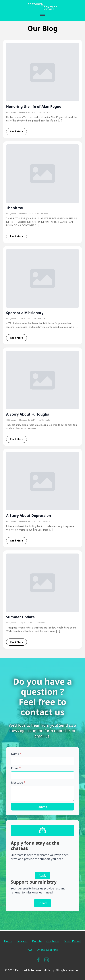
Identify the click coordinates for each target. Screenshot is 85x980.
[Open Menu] (42, 16)
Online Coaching (47, 950)
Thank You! (16, 208)
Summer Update (20, 617)
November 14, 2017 (27, 521)
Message (18, 782)
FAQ (29, 950)
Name (16, 754)
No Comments (45, 112)
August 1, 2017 (26, 623)
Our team (53, 941)
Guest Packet (72, 941)
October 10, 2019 (27, 214)
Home (8, 941)
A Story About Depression (29, 516)
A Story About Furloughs (28, 414)
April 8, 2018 (25, 319)
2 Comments (40, 623)
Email (16, 768)
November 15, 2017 (27, 420)
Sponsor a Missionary (25, 313)
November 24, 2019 (28, 112)
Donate (37, 941)
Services (22, 941)
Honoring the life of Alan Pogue (34, 107)
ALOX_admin (11, 112)
